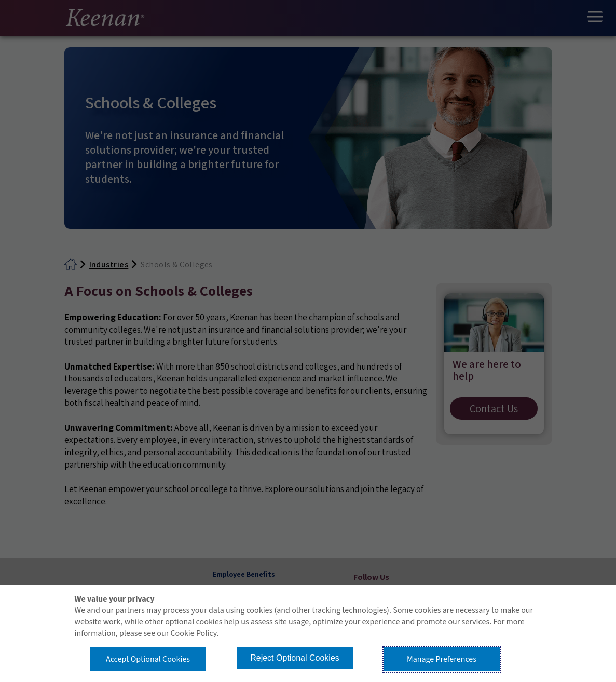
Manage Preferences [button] (442, 659)
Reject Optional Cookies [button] (295, 658)
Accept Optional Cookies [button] (148, 659)
